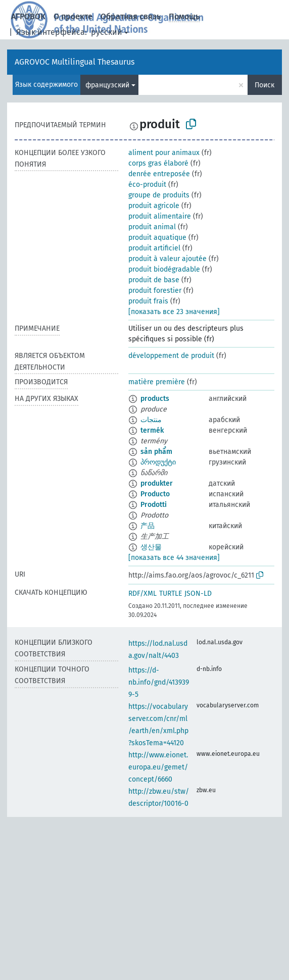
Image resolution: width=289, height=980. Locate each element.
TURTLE (171, 594)
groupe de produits (159, 195)
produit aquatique (157, 238)
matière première (157, 382)
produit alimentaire (160, 216)
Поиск (264, 85)
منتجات (151, 420)
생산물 (151, 547)
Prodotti (154, 505)
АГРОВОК (28, 16)
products (155, 399)
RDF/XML (142, 594)
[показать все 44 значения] (174, 558)
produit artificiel (154, 248)
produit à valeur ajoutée (167, 259)
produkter (157, 483)
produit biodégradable (164, 269)
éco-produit (147, 185)
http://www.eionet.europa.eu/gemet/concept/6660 (158, 767)
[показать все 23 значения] (174, 312)
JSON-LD (198, 594)
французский (107, 85)
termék (152, 430)
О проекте (73, 16)
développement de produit (171, 356)
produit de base (154, 280)
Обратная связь (131, 16)
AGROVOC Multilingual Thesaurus (75, 62)
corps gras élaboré (158, 163)
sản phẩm (156, 452)
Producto (155, 494)
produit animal (152, 227)
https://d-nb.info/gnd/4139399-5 (159, 682)
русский (107, 32)
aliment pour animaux (164, 153)
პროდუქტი (158, 462)
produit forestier (155, 291)
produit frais (148, 301)
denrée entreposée (159, 174)
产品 (148, 526)
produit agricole (154, 206)
